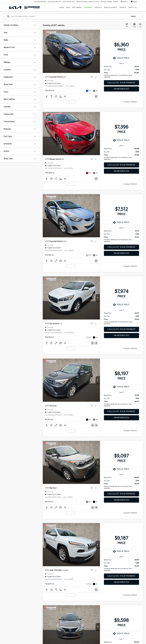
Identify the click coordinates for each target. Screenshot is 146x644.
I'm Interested (121, 89)
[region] (121, 72)
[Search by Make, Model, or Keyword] (70, 16)
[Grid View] (134, 25)
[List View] (140, 25)
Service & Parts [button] (111, 7)
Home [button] (62, 7)
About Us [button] (132, 7)
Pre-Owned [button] (77, 7)
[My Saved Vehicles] (134, 2)
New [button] (68, 7)
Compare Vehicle (130, 102)
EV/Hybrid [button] (88, 7)
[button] (98, 51)
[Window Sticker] (96, 343)
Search (133, 16)
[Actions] (96, 77)
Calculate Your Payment (121, 83)
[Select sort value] (127, 25)
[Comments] (96, 96)
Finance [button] (123, 7)
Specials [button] (98, 7)
